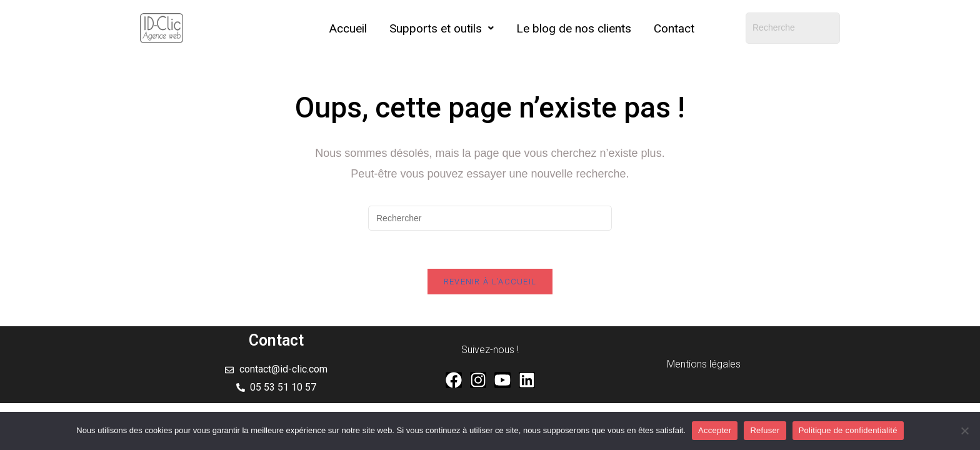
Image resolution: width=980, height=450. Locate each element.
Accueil (348, 28)
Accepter (715, 430)
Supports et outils (442, 28)
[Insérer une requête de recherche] (490, 218)
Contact (674, 28)
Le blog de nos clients (574, 28)
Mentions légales (704, 364)
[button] (442, 28)
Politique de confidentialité (848, 430)
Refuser (765, 430)
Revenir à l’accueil (490, 282)
